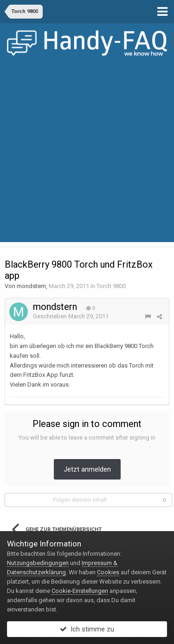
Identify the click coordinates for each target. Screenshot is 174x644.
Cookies (108, 572)
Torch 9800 (111, 286)
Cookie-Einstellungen (80, 591)
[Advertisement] (87, 155)
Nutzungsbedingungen (38, 563)
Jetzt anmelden (87, 469)
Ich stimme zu (87, 629)
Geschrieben (71, 316)
